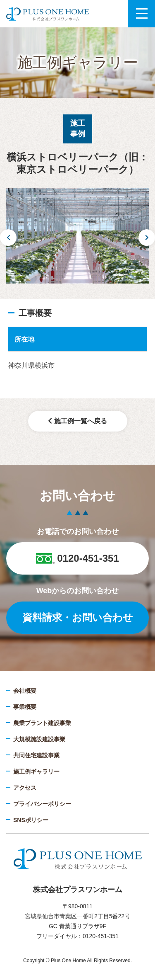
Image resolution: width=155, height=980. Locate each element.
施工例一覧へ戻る (77, 421)
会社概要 (25, 691)
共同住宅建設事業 (36, 755)
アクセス (25, 788)
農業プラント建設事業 (42, 723)
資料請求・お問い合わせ (78, 617)
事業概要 (25, 707)
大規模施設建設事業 (39, 739)
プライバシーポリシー (42, 804)
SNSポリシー (31, 820)
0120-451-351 (77, 558)
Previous (8, 238)
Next (147, 238)
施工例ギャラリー (36, 771)
